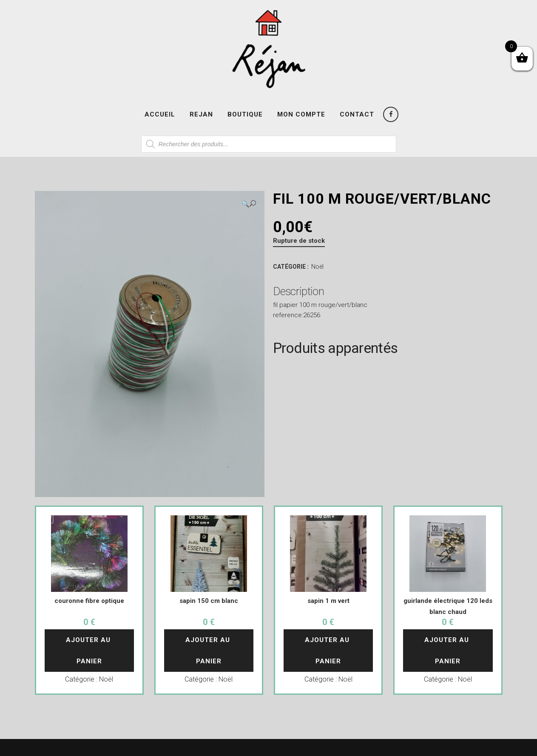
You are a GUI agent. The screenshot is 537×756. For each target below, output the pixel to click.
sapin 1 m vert (328, 601)
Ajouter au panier (89, 651)
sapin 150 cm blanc (209, 601)
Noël (317, 267)
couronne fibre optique (89, 601)
